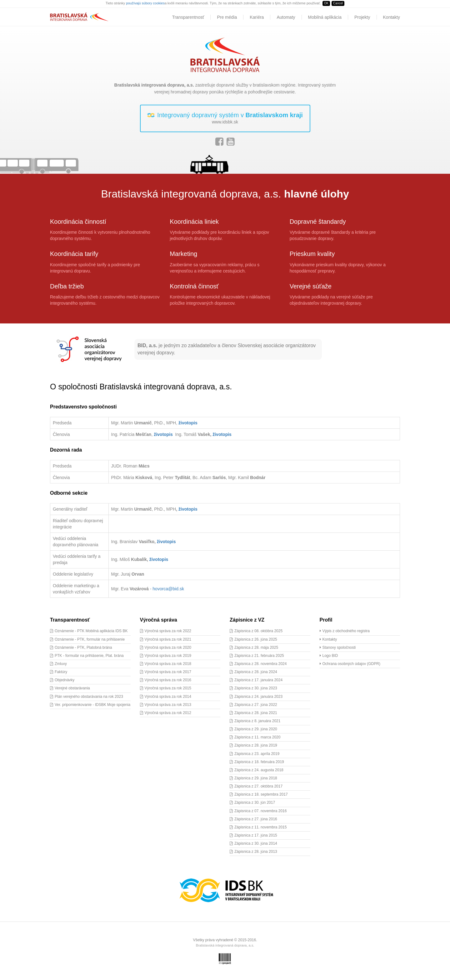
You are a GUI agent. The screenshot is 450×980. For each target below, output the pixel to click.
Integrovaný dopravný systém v (225, 118)
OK (326, 3)
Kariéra (257, 17)
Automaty (286, 17)
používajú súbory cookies (145, 3)
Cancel (338, 3)
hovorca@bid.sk (168, 589)
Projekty (362, 17)
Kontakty (392, 17)
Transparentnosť (188, 17)
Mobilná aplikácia (325, 17)
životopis (188, 423)
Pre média (227, 17)
